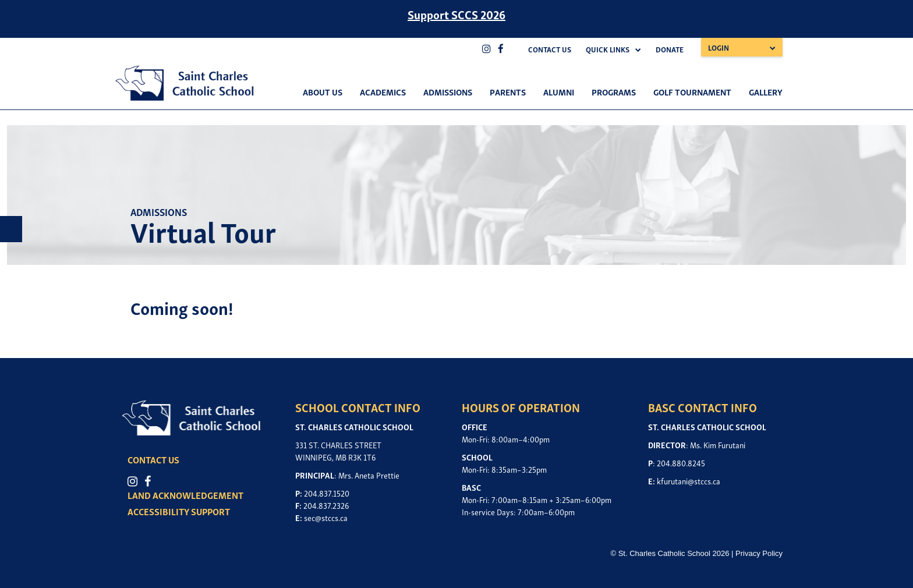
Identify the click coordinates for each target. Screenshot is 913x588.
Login (719, 47)
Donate (670, 49)
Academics (383, 91)
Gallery (766, 91)
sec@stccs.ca (326, 517)
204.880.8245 (681, 463)
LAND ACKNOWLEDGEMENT (185, 495)
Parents (508, 91)
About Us (323, 91)
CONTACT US (153, 459)
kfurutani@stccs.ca (689, 481)
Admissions (448, 91)
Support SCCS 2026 (456, 14)
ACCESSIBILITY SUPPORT (179, 511)
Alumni (559, 91)
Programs (614, 91)
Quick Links (608, 49)
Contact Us (550, 49)
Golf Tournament (692, 91)
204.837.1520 (327, 493)
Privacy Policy (759, 553)
